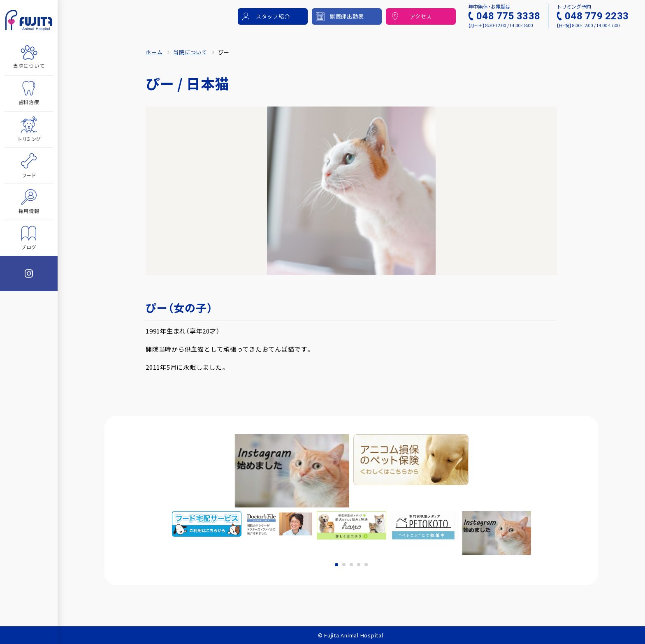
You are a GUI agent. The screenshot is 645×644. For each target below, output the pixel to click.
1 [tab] (336, 565)
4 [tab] (359, 565)
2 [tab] (344, 565)
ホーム (154, 52)
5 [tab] (366, 565)
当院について (190, 52)
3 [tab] (351, 565)
